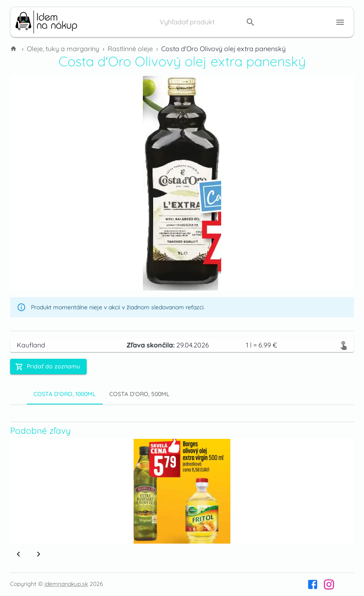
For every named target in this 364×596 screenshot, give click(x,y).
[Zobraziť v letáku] (343, 345)
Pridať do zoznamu (48, 367)
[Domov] (14, 49)
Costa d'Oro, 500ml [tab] (139, 394)
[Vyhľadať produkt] (200, 22)
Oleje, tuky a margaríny (63, 49)
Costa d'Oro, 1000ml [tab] (65, 394)
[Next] (39, 554)
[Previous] (18, 554)
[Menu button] (340, 22)
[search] (250, 22)
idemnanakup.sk (66, 584)
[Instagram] (329, 584)
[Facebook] (313, 584)
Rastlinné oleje (130, 49)
